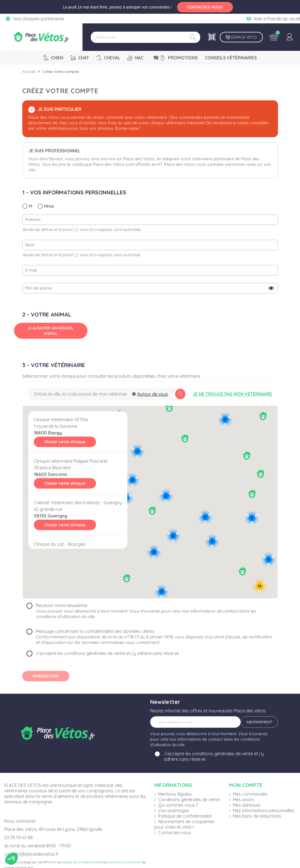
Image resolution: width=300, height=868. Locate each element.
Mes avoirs (244, 800)
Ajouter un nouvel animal (51, 331)
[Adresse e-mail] (195, 722)
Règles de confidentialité (81, 862)
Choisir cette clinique (65, 442)
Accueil (29, 71)
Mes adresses (247, 805)
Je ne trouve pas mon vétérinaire (232, 394)
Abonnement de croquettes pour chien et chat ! (184, 824)
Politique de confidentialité (185, 816)
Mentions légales (175, 794)
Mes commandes (250, 794)
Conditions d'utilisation (125, 862)
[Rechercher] (145, 37)
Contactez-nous (175, 833)
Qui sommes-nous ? (178, 805)
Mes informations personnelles (264, 811)
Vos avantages (174, 811)
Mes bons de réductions (257, 816)
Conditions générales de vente (189, 800)
